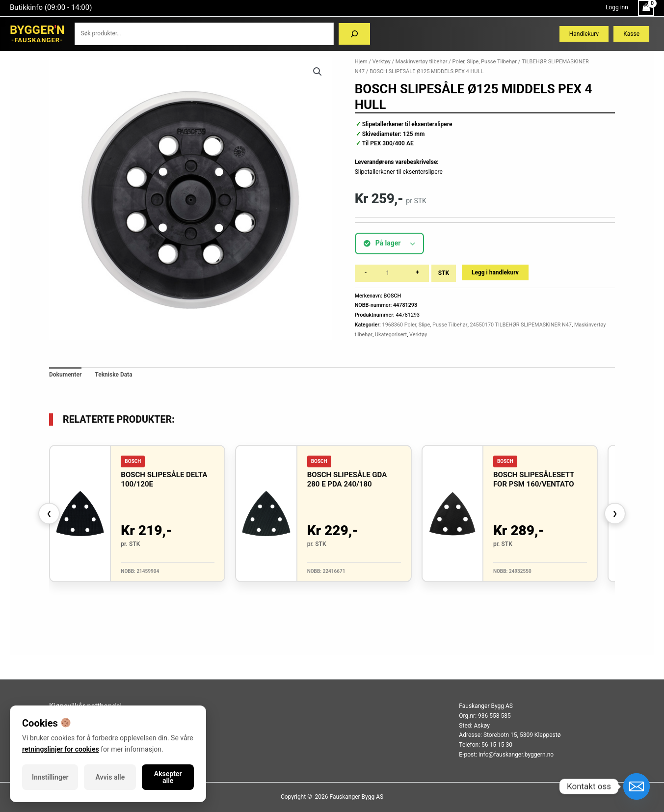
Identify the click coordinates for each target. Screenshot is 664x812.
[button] (318, 72)
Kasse (631, 34)
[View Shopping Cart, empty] (646, 8)
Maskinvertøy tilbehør (422, 62)
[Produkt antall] (391, 273)
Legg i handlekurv (495, 272)
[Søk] (354, 34)
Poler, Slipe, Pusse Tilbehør (485, 62)
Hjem (361, 62)
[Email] (637, 786)
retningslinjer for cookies (61, 749)
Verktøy (382, 62)
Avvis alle (110, 777)
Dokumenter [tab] (65, 375)
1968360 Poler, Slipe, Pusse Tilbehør (425, 325)
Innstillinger (50, 777)
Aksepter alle (168, 777)
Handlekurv (584, 34)
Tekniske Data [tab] (113, 375)
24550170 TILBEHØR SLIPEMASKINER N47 (520, 325)
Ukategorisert (391, 335)
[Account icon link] (617, 8)
